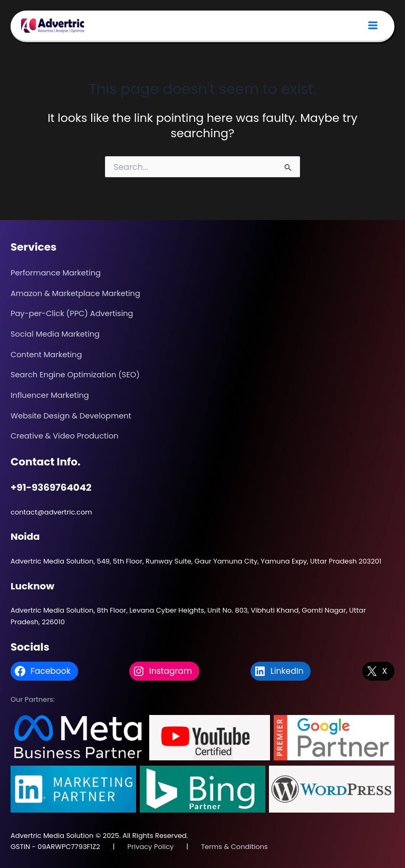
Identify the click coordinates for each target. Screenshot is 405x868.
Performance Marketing (56, 273)
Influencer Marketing (50, 395)
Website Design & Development (71, 416)
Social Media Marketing (55, 334)
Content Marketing (46, 355)
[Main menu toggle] (373, 26)
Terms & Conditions (234, 847)
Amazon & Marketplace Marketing (75, 293)
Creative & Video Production (65, 436)
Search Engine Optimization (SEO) (75, 375)
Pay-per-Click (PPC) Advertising (72, 313)
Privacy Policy (151, 847)
